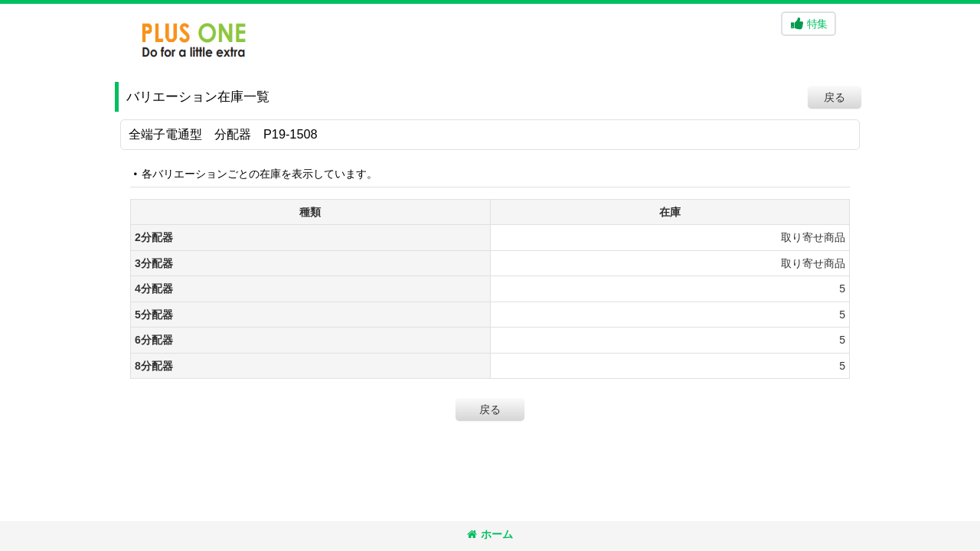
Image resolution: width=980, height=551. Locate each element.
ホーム (490, 534)
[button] (808, 24)
